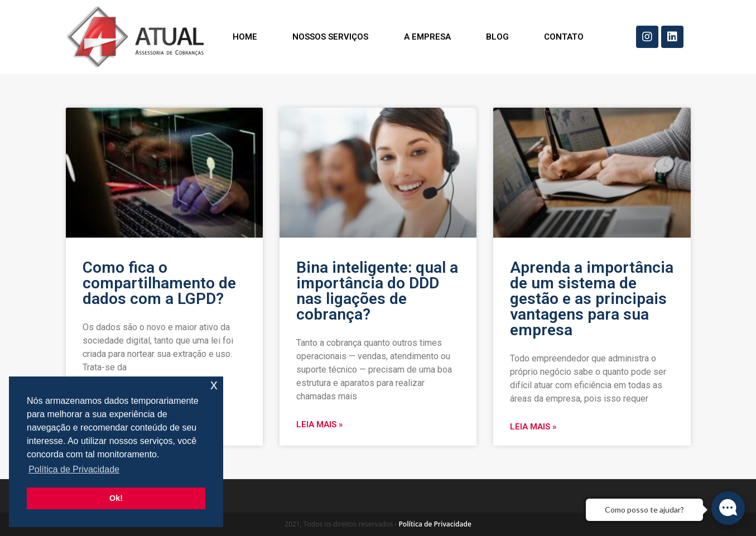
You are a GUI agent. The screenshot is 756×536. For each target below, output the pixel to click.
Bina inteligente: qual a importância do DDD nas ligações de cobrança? (377, 291)
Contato (564, 37)
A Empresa (427, 37)
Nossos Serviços (330, 37)
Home (245, 37)
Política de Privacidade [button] (74, 469)
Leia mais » (319, 424)
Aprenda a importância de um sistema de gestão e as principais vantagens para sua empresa (592, 299)
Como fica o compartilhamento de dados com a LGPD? (159, 283)
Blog (497, 37)
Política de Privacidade (435, 524)
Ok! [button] (116, 498)
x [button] (214, 385)
